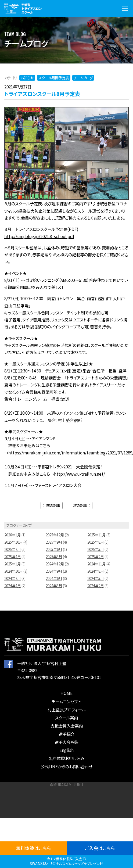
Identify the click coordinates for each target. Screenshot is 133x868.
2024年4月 (12, 586)
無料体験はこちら (33, 848)
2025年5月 (96, 549)
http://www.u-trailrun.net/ (80, 474)
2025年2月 (96, 557)
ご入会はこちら (100, 848)
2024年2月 (96, 586)
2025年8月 (96, 542)
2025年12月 (55, 535)
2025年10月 (13, 542)
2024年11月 (96, 564)
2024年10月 (13, 571)
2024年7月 (12, 578)
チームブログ (83, 78)
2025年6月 (54, 549)
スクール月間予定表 (54, 78)
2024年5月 (96, 578)
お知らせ (27, 78)
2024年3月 (54, 586)
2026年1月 (12, 535)
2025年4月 (12, 557)
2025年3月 (54, 557)
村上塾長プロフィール (67, 709)
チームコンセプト (66, 701)
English (66, 750)
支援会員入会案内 (67, 726)
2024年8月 (96, 571)
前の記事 (52, 505)
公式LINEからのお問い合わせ (66, 766)
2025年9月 (54, 542)
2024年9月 (54, 571)
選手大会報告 (67, 742)
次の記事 (82, 505)
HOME (66, 693)
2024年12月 (55, 564)
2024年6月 (54, 578)
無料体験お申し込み (67, 758)
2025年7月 (12, 549)
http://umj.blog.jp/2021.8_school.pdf (39, 236)
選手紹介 (67, 734)
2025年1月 (12, 564)
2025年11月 (96, 535)
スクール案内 (66, 718)
